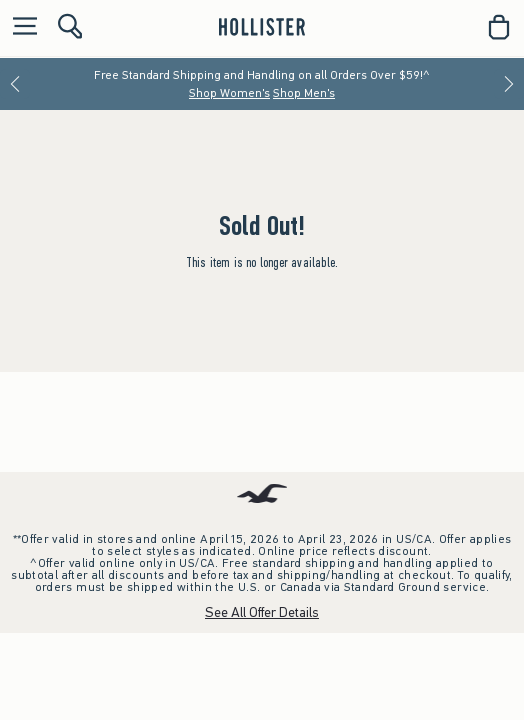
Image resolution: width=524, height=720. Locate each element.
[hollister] (261, 27)
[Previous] (15, 84)
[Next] (509, 84)
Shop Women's (229, 93)
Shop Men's (304, 93)
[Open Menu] (20, 27)
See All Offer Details (262, 612)
